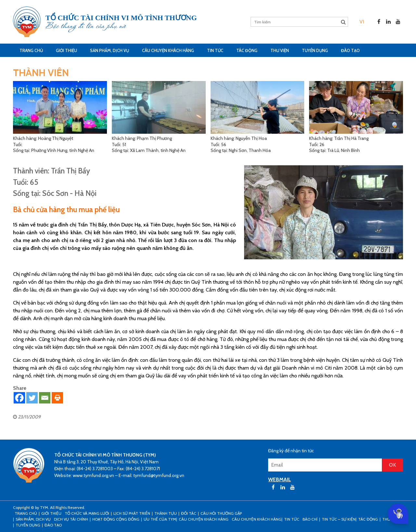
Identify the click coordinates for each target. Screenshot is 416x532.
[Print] (57, 398)
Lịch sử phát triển (132, 513)
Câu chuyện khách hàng (257, 519)
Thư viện (280, 50)
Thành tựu (166, 513)
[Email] (45, 398)
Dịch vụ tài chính (71, 519)
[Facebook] (19, 398)
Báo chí (310, 519)
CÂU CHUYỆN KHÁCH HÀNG (168, 50)
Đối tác (189, 513)
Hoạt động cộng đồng (116, 519)
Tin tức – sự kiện (339, 519)
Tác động (247, 50)
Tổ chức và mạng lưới (87, 513)
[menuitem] (362, 22)
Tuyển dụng (315, 50)
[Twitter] (32, 398)
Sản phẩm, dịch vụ (110, 50)
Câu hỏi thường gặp (221, 513)
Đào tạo (350, 50)
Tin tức (215, 50)
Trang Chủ (31, 50)
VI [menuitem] (362, 22)
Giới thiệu (66, 50)
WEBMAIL (279, 479)
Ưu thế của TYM (160, 519)
